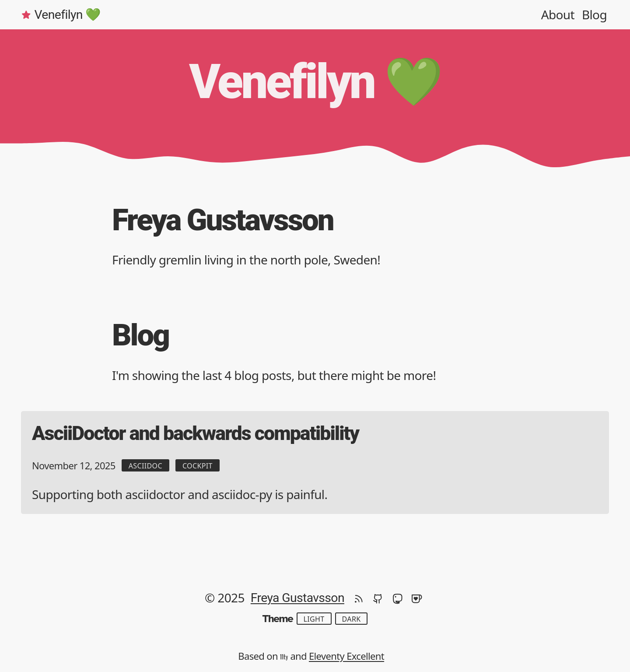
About (558, 14)
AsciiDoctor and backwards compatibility (195, 433)
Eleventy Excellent (346, 656)
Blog (594, 14)
